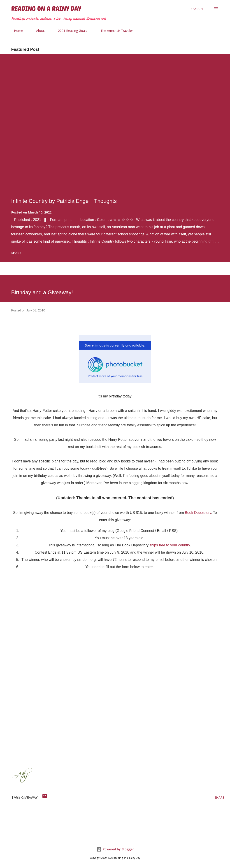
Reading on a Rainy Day (46, 9)
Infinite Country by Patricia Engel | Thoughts (64, 201)
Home (16, 31)
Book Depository (198, 513)
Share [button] (16, 253)
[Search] (197, 9)
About (38, 31)
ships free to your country (170, 545)
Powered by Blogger (115, 849)
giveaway (30, 798)
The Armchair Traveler (114, 31)
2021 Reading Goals (70, 31)
